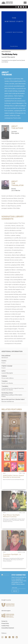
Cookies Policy (5, 626)
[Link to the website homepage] (10, 3)
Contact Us (4, 621)
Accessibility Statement (8, 628)
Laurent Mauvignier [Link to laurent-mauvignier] (8, 57)
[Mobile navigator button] (25, 3)
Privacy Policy (5, 623)
